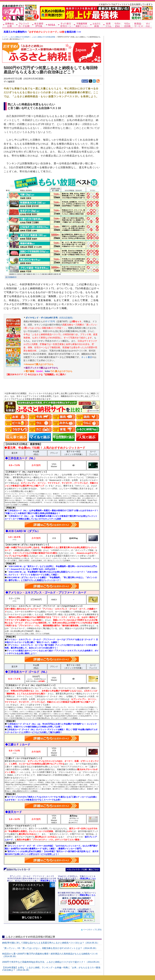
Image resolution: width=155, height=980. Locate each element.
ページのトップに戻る (92, 930)
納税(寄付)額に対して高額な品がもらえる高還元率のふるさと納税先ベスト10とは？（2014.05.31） (51, 943)
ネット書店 (87, 357)
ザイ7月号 (50, 321)
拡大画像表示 (11, 277)
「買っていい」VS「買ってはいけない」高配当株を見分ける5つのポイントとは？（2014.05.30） (50, 948)
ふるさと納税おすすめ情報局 (19, 37)
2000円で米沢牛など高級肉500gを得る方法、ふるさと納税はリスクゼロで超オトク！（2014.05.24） (51, 962)
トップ (4, 37)
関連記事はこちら (86, 911)
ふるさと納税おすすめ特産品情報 (43, 37)
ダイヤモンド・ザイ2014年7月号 (42, 318)
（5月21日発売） (66, 318)
